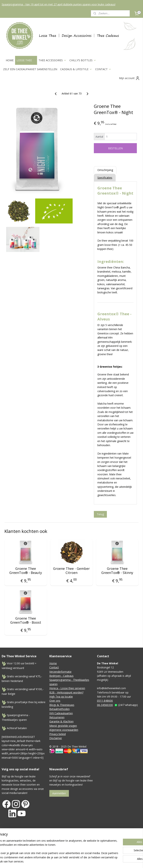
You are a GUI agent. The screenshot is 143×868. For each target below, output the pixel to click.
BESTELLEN (115, 148)
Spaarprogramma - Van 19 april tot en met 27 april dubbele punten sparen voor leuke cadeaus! (59, 4)
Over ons (55, 701)
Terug (100, 514)
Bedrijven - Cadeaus (61, 676)
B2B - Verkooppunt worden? (66, 692)
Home (53, 663)
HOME (10, 60)
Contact (54, 667)
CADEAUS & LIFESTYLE (76, 69)
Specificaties (105, 178)
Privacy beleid (58, 734)
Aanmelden (59, 793)
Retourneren (57, 717)
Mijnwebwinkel (72, 845)
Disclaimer (56, 738)
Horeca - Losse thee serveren (67, 688)
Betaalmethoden (59, 709)
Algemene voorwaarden (64, 730)
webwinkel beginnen (113, 839)
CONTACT (103, 69)
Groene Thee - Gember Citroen (71, 571)
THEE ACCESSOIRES (53, 60)
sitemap (91, 839)
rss (98, 839)
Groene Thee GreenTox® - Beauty (26, 571)
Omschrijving (105, 170)
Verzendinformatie (60, 672)
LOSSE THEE (26, 60)
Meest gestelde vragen (63, 726)
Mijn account (129, 78)
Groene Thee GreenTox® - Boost (26, 620)
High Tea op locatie (61, 697)
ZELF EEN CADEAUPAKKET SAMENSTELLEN (30, 69)
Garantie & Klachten (61, 721)
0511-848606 (105, 701)
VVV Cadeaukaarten (61, 713)
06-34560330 (105, 705)
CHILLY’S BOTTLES (83, 60)
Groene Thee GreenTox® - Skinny (117, 571)
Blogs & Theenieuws (62, 705)
